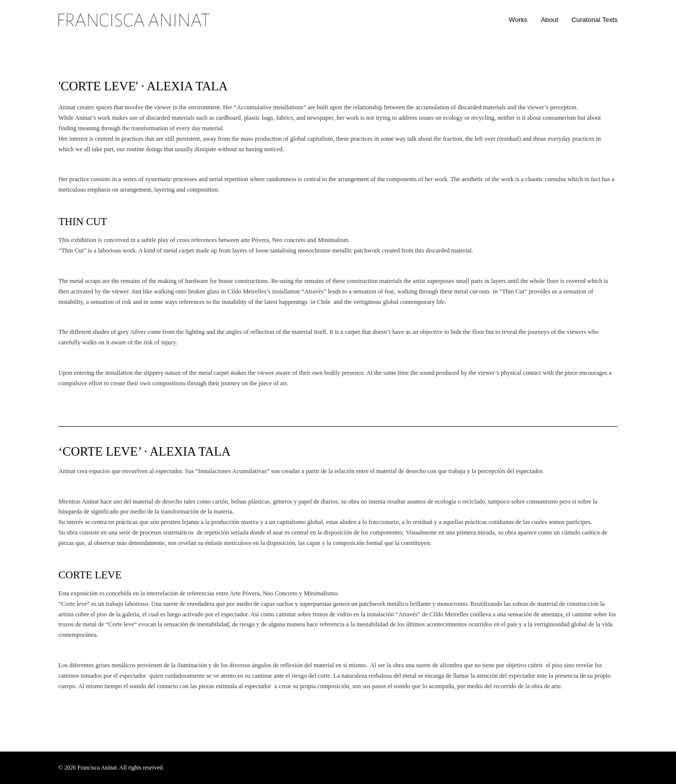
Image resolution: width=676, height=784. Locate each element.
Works (518, 20)
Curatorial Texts (595, 20)
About (549, 20)
